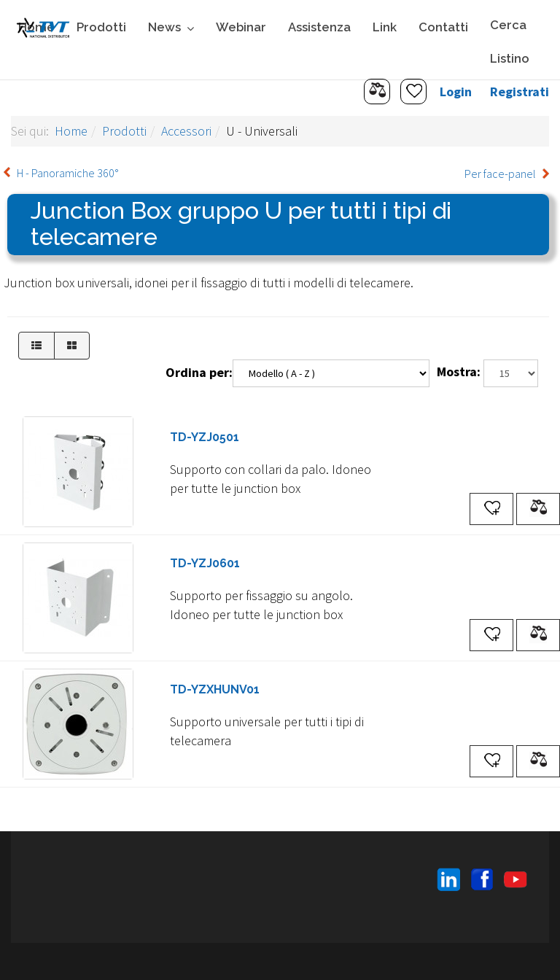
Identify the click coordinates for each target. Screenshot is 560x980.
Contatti (443, 27)
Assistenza (319, 27)
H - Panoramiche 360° (68, 173)
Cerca (508, 25)
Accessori (186, 131)
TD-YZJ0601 (205, 563)
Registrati (520, 92)
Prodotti (101, 27)
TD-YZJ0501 (205, 437)
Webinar (241, 27)
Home (71, 131)
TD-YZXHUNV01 (215, 689)
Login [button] (456, 92)
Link (385, 27)
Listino (510, 58)
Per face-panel (500, 174)
